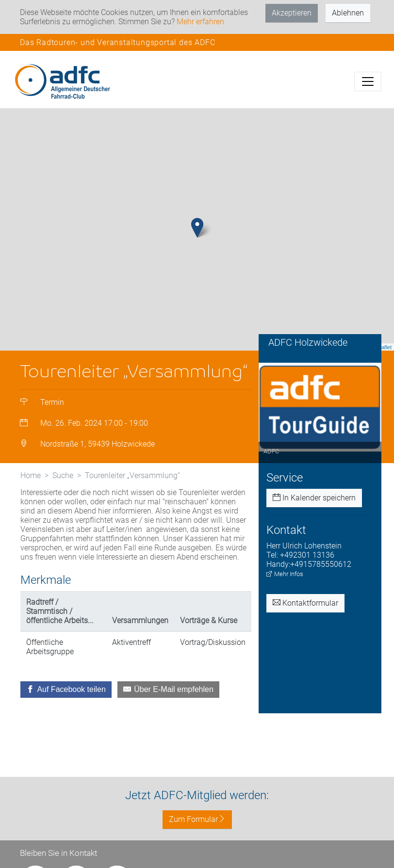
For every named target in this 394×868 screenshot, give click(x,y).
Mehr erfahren (200, 22)
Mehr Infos (285, 574)
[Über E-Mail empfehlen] (168, 690)
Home (31, 475)
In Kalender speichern (314, 498)
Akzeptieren (292, 13)
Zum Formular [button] (197, 819)
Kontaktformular (305, 603)
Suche (63, 475)
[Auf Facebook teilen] (66, 690)
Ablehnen (348, 13)
